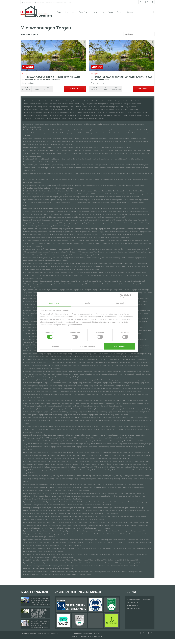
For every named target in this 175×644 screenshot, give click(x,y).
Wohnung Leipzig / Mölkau (54, 438)
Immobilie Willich (65, 560)
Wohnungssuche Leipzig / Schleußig (50, 479)
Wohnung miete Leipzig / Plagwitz (129, 461)
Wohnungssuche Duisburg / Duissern (58, 153)
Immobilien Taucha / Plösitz (107, 548)
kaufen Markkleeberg (134, 496)
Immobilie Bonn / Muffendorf (130, 133)
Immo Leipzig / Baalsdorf (31, 258)
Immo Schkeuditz (29, 516)
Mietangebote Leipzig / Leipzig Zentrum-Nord (60, 380)
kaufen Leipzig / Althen (69, 237)
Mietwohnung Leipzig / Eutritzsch (93, 281)
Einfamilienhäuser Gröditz (136, 191)
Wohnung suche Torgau (111, 554)
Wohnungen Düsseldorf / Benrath (104, 165)
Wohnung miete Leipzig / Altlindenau (139, 240)
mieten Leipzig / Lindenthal (121, 429)
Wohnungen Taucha (120, 540)
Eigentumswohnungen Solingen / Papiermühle (37, 531)
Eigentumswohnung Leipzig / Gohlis (58, 290)
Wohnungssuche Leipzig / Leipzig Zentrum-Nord (107, 383)
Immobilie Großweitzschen (91, 185)
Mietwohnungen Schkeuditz (59, 516)
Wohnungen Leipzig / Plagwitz (108, 461)
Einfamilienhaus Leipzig (45, 226)
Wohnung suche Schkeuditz (126, 516)
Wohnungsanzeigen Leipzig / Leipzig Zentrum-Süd (134, 403)
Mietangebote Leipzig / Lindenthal (50, 426)
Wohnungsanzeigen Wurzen (57, 566)
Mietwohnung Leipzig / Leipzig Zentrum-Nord (118, 380)
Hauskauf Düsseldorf (120, 159)
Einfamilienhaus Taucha (57, 545)
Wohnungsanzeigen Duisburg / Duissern (82, 153)
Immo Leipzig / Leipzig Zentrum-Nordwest (36, 389)
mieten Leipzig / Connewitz (121, 275)
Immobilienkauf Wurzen (131, 566)
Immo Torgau (27, 554)
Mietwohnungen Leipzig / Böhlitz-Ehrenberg (84, 264)
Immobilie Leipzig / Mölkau (87, 438)
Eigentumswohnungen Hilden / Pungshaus (36, 200)
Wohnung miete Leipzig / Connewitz (137, 272)
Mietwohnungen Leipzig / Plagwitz (68, 461)
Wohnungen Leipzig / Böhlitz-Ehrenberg (136, 264)
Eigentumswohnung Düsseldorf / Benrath (63, 165)
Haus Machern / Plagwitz (47, 487)
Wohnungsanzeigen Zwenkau (32, 575)
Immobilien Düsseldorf (106, 159)
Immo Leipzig (64, 220)
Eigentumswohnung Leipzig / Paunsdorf (62, 452)
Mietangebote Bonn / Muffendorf (49, 130)
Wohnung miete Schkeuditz (109, 516)
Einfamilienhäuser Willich (131, 560)
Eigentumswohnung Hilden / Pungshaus (62, 200)
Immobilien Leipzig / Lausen (130, 357)
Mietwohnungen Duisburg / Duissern (73, 150)
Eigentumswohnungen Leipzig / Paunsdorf (36, 452)
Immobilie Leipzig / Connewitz (139, 275)
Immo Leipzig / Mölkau (78, 435)
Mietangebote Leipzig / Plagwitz (48, 461)
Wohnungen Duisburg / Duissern (117, 150)
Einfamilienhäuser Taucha (73, 545)
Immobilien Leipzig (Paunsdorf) (120, 232)
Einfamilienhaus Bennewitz (136, 124)
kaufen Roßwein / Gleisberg (109, 511)
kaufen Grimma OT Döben (88, 174)
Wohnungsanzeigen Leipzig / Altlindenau (82, 243)
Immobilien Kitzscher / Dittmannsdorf (140, 214)
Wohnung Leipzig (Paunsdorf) (65, 232)
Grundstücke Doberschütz (31, 147)
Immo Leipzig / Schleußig (31, 476)
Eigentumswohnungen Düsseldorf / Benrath (36, 165)
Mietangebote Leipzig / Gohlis (93, 290)
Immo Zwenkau (28, 572)
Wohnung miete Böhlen (96, 142)
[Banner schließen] (134, 296)
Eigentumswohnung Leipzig (51, 220)
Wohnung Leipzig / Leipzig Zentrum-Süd (35, 406)
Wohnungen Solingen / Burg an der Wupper (126, 522)
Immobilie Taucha (134, 543)
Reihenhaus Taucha (133, 540)
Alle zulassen (120, 346)
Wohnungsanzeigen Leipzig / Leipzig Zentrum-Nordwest (40, 394)
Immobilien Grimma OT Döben (125, 174)
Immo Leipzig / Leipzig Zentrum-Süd (34, 400)
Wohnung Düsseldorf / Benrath (72, 168)
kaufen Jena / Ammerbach (82, 211)
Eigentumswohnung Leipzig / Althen (58, 235)
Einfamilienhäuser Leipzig (61, 226)
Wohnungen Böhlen (82, 142)
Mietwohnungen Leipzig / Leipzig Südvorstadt (37, 362)
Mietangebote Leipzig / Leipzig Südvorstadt (135, 359)
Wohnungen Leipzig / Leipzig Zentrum (131, 371)
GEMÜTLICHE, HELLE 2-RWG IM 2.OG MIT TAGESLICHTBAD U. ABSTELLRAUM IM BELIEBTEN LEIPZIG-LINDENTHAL (39, 615)
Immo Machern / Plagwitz (31, 487)
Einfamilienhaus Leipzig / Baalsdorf (34, 261)
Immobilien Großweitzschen (109, 185)
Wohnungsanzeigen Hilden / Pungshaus (43, 203)
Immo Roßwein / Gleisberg (57, 511)
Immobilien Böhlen (67, 144)
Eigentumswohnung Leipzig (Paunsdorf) (61, 229)
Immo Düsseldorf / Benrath (85, 165)
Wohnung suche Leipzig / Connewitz (34, 275)
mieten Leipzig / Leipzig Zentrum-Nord (65, 386)
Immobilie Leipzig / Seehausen (114, 484)
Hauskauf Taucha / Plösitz (124, 548)
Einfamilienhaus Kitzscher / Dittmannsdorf (84, 217)
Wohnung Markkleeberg (119, 496)
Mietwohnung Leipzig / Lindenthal (94, 426)
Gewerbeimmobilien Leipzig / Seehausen (36, 484)
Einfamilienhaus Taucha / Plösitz (33, 551)
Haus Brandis (37, 139)
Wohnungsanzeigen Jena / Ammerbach (43, 211)
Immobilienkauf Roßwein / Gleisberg (60, 514)
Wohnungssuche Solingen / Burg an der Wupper (57, 525)
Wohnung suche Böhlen (112, 142)
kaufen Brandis (57, 139)
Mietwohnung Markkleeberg (127, 493)
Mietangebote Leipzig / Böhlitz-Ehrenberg (57, 264)
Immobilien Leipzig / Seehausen (134, 484)
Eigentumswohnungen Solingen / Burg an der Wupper (40, 522)
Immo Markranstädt (74, 502)
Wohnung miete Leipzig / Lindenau (133, 418)
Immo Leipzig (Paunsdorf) (82, 229)
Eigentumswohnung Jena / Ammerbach (61, 208)
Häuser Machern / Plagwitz (63, 487)
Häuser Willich (45, 560)
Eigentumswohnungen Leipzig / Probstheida (36, 467)
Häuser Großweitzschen (59, 185)
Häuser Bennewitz (51, 124)
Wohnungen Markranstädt (89, 502)
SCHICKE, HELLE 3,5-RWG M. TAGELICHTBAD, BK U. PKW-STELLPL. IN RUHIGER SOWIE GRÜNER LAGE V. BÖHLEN (40, 603)
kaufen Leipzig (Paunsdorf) (82, 232)
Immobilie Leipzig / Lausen (113, 357)
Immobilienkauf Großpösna (122, 179)
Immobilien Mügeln (80, 508)
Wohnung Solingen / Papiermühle (86, 534)
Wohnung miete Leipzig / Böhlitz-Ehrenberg (36, 267)
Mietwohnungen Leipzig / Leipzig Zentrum (81, 371)
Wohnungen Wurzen (122, 563)
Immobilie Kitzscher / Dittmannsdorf (117, 214)
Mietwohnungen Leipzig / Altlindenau (73, 240)
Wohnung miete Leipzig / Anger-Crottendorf (36, 252)
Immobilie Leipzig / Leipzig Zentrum (50, 377)
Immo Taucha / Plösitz (30, 548)
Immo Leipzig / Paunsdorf (82, 452)
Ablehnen (55, 346)
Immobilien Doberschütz (105, 147)
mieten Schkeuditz (70, 519)
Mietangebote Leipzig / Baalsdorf (49, 258)
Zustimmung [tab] (54, 303)
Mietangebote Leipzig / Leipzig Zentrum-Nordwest (65, 389)
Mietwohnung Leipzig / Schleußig (92, 476)
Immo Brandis (28, 139)
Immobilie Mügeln (68, 508)
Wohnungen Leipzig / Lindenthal (115, 426)
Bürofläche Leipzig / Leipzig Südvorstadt (57, 359)
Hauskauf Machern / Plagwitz (136, 487)
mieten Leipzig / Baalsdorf (100, 258)
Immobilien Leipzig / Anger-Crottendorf (89, 255)
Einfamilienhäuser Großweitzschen (65, 188)
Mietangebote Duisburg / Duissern (51, 150)
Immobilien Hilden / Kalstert (130, 197)
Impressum (78, 633)
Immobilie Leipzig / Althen (85, 237)
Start (59, 12)
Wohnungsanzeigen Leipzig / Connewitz (81, 275)
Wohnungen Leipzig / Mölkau (94, 435)
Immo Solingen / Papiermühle (88, 531)
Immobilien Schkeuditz (97, 519)
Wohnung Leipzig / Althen (53, 237)
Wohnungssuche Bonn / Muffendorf (50, 133)
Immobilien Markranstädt (84, 505)
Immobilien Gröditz (80, 191)
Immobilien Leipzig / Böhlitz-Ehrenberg (87, 269)
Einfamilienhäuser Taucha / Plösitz (54, 551)
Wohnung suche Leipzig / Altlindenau (34, 243)
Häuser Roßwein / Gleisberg (91, 511)
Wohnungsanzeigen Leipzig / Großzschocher (37, 304)
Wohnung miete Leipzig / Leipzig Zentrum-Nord (47, 383)
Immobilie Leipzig (132, 223)
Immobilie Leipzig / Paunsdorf (79, 458)
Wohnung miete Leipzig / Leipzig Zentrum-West (47, 412)
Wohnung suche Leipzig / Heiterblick (34, 322)
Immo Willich (27, 560)
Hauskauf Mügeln (92, 508)
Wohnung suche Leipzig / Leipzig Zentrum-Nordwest (93, 391)
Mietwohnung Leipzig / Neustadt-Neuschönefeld (125, 441)
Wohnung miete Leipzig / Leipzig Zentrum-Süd (46, 403)
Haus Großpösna (40, 179)
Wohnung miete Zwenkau (103, 572)
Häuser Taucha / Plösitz (59, 548)
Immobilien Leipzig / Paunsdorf (98, 458)
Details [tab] (87, 303)
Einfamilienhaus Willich (115, 560)
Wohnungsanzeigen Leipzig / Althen (34, 237)
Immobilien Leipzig (144, 223)
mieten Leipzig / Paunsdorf (61, 458)
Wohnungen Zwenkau (87, 572)
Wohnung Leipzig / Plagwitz (87, 464)
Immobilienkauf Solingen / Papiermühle (44, 537)
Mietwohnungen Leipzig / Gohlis (112, 290)
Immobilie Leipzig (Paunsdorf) (100, 232)
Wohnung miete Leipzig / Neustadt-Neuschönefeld (60, 444)
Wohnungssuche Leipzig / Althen (132, 235)
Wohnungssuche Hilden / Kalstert (39, 197)
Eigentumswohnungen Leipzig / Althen (35, 235)
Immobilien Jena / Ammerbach (118, 211)
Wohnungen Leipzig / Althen (93, 235)
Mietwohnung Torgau (68, 554)
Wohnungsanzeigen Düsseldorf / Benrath (49, 168)
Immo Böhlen (27, 142)
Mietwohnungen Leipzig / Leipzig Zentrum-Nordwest (96, 389)
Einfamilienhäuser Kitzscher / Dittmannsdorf (111, 217)
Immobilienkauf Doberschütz (122, 147)
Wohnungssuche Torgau (127, 554)
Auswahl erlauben (87, 346)
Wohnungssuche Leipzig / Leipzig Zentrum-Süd (104, 403)
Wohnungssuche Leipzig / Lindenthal (57, 429)
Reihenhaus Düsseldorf (42, 159)
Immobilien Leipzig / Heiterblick (33, 325)
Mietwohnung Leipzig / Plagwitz (89, 461)
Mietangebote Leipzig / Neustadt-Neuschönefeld (63, 441)
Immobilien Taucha (146, 543)
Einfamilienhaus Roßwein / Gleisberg (83, 514)
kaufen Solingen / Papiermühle (107, 534)
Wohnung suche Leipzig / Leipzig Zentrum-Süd (75, 403)
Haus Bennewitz (39, 124)
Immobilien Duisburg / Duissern (33, 156)
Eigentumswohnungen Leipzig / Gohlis (35, 290)
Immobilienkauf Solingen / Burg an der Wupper (96, 528)
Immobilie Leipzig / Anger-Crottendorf (65, 255)
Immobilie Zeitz (44, 569)
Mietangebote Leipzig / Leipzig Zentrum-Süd (59, 400)
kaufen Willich (54, 560)
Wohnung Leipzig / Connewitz (103, 275)
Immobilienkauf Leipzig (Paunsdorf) (141, 232)
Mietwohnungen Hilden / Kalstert (67, 194)
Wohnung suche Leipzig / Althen (112, 235)
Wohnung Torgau (34, 557)
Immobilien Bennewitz (89, 124)
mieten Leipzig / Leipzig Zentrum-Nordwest (100, 394)
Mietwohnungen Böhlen (54, 142)
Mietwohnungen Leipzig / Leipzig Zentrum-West (89, 409)
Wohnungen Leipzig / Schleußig (113, 476)
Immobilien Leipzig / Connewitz (33, 278)
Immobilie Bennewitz (75, 124)
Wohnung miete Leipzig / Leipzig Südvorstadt (118, 362)
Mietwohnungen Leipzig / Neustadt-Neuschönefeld (94, 441)
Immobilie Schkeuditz (83, 519)
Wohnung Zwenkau (48, 575)
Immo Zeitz (27, 569)
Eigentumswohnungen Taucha (32, 540)
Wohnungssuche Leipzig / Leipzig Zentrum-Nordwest (126, 391)
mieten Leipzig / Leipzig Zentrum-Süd (60, 406)
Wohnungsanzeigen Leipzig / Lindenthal (81, 429)
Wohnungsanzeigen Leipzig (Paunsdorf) (43, 232)
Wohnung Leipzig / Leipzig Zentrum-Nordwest (72, 394)
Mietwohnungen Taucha (91, 540)
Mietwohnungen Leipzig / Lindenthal (72, 426)
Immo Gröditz (27, 191)
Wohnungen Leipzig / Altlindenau (117, 240)
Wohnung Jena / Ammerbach (65, 211)
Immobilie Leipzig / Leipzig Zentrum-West (89, 415)
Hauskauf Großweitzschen (126, 185)
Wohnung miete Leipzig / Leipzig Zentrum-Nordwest (61, 391)
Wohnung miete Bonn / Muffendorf (134, 130)
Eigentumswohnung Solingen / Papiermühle (65, 531)
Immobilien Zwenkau (85, 575)
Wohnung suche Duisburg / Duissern (34, 153)
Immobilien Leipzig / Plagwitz (139, 464)
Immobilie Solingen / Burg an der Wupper (41, 528)
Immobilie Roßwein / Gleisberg (127, 511)
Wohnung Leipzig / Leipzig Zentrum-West (39, 415)
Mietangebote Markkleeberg (90, 493)
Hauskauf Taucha (29, 545)
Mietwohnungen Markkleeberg (108, 493)
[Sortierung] (139, 34)
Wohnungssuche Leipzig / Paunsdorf (107, 455)
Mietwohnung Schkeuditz (76, 516)
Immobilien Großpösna (92, 179)
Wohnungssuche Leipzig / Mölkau (135, 435)
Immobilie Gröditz (67, 191)
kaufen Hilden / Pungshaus (83, 203)
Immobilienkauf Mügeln (105, 508)
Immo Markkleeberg (74, 493)
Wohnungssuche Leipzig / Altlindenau (58, 243)
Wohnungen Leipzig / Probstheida (105, 467)
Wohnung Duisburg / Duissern (104, 153)
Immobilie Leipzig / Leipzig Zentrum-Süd (84, 406)
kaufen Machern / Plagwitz (81, 487)
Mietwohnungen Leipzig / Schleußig (71, 476)
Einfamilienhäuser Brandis (138, 139)
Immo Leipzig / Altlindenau (31, 240)
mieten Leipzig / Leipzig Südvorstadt (126, 365)
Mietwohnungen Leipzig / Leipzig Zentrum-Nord (89, 380)
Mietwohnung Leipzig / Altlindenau (96, 240)
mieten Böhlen (44, 144)
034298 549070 (28, 2)
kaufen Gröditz (56, 191)
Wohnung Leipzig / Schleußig (95, 479)
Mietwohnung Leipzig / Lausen (87, 354)
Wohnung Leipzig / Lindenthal (103, 429)
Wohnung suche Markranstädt (107, 502)
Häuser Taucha (103, 543)
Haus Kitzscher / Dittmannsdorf (53, 214)
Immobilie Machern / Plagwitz (98, 487)
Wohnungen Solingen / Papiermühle (109, 531)
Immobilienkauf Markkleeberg (73, 499)
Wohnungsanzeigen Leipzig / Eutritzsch (80, 284)
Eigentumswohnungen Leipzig (32, 220)
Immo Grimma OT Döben (71, 174)
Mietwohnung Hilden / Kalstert (87, 194)
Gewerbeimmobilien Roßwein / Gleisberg (36, 511)
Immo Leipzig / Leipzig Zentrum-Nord (34, 380)
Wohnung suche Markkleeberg (61, 496)
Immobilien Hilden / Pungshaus (120, 203)
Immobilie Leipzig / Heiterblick (140, 322)
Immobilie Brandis (68, 139)
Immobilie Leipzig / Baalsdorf (118, 258)
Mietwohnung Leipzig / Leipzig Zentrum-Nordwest (128, 389)
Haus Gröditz (37, 191)
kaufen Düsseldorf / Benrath (91, 168)
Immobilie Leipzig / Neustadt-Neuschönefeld (111, 447)
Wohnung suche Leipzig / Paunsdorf (84, 455)
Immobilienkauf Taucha (42, 545)
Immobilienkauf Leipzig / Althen (120, 237)
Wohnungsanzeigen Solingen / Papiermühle (62, 534)
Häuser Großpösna (52, 179)
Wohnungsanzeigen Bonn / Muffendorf (73, 133)
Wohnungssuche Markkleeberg (80, 496)
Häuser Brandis (47, 139)
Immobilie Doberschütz (89, 147)
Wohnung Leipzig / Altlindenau (105, 243)
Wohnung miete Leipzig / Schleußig (134, 476)
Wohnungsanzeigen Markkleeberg (101, 496)
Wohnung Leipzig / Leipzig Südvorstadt (102, 365)
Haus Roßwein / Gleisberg (74, 511)
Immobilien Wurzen (117, 566)
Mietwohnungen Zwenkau (57, 572)
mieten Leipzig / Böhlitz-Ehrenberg (41, 269)
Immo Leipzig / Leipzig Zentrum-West (34, 409)
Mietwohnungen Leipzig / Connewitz (72, 272)
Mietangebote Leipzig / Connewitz (50, 272)
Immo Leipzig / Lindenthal (31, 426)
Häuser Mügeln (46, 508)
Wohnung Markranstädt (39, 505)
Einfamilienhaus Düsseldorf (32, 162)
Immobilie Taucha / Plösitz (90, 548)
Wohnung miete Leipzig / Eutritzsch (135, 281)
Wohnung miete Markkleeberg (41, 496)
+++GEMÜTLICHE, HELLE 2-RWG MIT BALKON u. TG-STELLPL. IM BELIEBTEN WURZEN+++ (40, 624)
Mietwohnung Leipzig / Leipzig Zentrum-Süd (116, 400)
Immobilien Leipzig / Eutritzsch (32, 287)
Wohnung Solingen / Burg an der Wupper (117, 525)
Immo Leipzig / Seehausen (57, 484)
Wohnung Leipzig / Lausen (80, 357)
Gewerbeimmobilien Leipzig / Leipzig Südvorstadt (85, 359)
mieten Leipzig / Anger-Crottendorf (42, 255)
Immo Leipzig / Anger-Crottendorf (33, 249)
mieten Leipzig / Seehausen (96, 484)
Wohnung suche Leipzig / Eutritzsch (34, 284)
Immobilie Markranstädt (68, 505)
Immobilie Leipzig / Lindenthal (140, 429)
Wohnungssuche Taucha (51, 543)
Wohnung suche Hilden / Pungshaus (123, 200)
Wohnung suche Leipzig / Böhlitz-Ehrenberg (64, 267)
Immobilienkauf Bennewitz (119, 124)
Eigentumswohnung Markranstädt (56, 502)
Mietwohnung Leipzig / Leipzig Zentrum (106, 371)
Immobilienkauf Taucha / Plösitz (142, 548)
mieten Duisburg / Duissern (123, 153)
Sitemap (97, 633)
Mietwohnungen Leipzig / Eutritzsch (71, 281)
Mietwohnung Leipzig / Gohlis (132, 290)
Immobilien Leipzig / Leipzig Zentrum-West (116, 415)
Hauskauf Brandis (93, 139)
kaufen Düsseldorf (79, 159)
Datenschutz (88, 633)
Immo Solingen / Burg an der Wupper (100, 522)
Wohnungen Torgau (82, 554)
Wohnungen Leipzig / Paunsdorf (40, 455)
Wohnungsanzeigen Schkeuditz (40, 519)
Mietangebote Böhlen (39, 142)
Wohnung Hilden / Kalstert (81, 197)
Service (120, 12)
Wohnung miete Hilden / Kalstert (126, 194)
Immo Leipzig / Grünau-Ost (31, 310)
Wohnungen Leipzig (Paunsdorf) (100, 229)
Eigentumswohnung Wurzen (51, 563)
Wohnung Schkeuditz (57, 519)
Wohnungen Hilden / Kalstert (106, 194)
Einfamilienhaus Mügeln (121, 508)
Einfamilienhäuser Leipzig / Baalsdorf (56, 261)
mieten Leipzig (121, 223)
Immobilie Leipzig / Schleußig (130, 479)
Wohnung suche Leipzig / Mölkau (114, 435)
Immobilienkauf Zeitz (67, 569)
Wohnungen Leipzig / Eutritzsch (113, 281)
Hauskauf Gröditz (92, 191)
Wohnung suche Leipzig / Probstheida (127, 467)
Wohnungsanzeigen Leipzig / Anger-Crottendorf (120, 252)
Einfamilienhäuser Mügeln (137, 508)
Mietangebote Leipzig (76, 220)
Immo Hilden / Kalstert (30, 194)
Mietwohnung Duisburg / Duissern (96, 150)
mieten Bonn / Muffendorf (113, 133)
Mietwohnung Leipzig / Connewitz (94, 272)
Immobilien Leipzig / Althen (102, 237)
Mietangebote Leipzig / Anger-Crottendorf (57, 249)
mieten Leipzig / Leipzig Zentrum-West (64, 415)
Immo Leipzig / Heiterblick (31, 319)
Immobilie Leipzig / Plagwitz (121, 464)
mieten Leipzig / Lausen (97, 357)
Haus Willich (36, 560)
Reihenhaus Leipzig (131, 220)
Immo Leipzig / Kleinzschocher (32, 345)
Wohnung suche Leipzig (35, 223)
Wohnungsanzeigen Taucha (68, 543)
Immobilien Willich (76, 560)
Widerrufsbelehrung (79, 636)
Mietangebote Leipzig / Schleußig (49, 476)
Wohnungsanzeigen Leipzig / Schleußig (73, 479)
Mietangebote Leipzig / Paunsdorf (101, 452)
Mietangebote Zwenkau (41, 572)
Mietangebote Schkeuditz (42, 516)
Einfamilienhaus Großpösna (140, 179)
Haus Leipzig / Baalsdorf (67, 258)
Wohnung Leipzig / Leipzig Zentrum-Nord (40, 386)
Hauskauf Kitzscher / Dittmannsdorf (34, 217)
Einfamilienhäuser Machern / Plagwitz (79, 490)
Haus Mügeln (37, 508)
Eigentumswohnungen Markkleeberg (34, 493)
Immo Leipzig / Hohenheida (32, 328)
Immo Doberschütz (62, 147)
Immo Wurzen (65, 563)
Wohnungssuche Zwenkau (136, 572)
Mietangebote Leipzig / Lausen (47, 354)
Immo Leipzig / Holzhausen (31, 339)
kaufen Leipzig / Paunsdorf (44, 458)
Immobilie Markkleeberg (40, 499)
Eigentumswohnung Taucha (51, 540)
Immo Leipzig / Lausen (30, 354)
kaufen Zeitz (35, 569)
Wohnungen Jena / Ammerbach (99, 208)
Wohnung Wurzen (72, 566)
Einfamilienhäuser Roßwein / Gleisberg (106, 514)
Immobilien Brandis (80, 139)
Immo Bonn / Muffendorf (31, 130)
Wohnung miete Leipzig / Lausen (126, 354)
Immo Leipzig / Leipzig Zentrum (33, 371)
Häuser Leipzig (101, 223)
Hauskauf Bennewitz (103, 124)
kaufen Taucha (113, 543)
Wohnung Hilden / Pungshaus (65, 203)
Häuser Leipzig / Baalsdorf (83, 258)
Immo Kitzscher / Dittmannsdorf (33, 214)
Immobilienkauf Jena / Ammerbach (139, 211)
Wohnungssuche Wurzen (40, 566)
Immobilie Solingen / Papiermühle (127, 534)
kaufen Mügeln (57, 508)
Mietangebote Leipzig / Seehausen (76, 484)
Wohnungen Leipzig (118, 220)
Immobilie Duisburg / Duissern (141, 153)
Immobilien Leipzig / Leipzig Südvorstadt (48, 368)
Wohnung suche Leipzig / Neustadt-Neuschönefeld (91, 444)
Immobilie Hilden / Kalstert (113, 197)
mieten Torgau (44, 557)
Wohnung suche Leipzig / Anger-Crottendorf (64, 252)
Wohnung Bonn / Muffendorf (95, 133)
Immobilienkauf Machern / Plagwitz (34, 490)
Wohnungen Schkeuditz (92, 516)
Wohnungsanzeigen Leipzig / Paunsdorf (131, 455)
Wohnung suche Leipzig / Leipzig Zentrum (55, 374)
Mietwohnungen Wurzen (92, 563)
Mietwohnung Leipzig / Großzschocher (35, 301)
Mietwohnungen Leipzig (90, 220)
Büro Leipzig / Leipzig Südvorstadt (33, 359)
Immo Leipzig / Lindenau (31, 418)
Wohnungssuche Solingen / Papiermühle (35, 534)
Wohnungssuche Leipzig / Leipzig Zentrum (82, 374)
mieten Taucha (123, 543)
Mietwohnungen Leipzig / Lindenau (70, 418)
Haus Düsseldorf (55, 159)
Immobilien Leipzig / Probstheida (130, 470)
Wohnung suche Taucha (36, 543)
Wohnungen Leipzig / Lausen (106, 354)
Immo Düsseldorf (29, 159)
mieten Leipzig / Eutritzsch (119, 284)
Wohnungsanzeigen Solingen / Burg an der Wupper (88, 525)
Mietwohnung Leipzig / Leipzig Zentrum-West (118, 409)
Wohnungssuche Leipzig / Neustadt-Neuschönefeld (123, 444)
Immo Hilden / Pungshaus (83, 200)
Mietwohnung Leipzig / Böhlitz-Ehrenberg (110, 264)
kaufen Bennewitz (63, 124)
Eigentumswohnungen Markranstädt (34, 502)
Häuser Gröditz (46, 191)
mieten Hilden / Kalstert (97, 197)
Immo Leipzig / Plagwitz (30, 461)
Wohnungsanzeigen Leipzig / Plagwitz (67, 464)
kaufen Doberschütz (75, 147)
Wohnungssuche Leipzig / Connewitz (57, 275)
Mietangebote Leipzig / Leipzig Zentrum (55, 371)
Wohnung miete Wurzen (136, 563)
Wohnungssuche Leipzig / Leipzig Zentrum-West (106, 412)
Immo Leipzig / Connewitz (31, 272)
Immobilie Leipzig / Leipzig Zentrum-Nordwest (127, 394)
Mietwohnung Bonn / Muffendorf (93, 130)
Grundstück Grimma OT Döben (53, 174)
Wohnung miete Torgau (96, 554)
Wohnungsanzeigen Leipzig (67, 223)
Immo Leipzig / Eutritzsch (31, 281)
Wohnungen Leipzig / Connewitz (115, 272)
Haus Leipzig (92, 223)
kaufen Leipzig (111, 223)
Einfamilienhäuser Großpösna (32, 182)
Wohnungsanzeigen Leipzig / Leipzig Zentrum (109, 374)
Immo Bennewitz (28, 124)
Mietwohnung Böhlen (69, 142)
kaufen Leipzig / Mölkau (70, 438)
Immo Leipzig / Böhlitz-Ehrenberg (33, 264)
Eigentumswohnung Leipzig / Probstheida (63, 467)
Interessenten (98, 12)
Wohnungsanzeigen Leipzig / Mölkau (34, 438)
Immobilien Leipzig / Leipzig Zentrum (73, 377)
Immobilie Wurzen (105, 566)
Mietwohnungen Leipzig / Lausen (67, 354)
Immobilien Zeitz (55, 569)
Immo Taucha (64, 540)
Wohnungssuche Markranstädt (126, 502)
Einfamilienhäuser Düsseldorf (50, 162)
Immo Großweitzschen (30, 185)
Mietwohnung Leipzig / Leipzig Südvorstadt (65, 362)
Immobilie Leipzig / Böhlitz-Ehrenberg (63, 269)
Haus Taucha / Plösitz (44, 548)
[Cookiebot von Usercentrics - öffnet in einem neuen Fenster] (121, 296)
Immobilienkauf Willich (101, 560)
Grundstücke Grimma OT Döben (33, 174)
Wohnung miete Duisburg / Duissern (139, 150)
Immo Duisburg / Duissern (31, 150)
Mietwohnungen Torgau (54, 554)
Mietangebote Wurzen (77, 563)
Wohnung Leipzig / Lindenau (94, 421)
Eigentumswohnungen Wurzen (33, 563)
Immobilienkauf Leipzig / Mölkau (123, 438)
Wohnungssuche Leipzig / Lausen (38, 357)
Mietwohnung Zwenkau (73, 572)
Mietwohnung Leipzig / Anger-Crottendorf (111, 249)
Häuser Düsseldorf (67, 159)
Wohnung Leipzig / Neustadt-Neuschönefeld (58, 447)
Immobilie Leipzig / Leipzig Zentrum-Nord (90, 386)
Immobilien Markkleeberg (56, 499)
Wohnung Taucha (83, 543)
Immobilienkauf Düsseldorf (136, 159)
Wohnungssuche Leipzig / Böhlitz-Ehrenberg (91, 267)
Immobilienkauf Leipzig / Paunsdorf (119, 458)
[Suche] (155, 14)
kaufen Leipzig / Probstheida (91, 470)
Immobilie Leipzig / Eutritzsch (137, 284)
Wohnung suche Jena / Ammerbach (120, 208)
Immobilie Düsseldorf (92, 159)
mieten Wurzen (94, 566)
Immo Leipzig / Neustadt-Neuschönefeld (35, 441)
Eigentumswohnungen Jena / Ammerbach (36, 208)
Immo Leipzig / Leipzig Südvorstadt (111, 359)
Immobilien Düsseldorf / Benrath (130, 168)
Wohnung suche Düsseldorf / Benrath (127, 165)
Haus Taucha (93, 543)
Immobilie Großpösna (78, 179)
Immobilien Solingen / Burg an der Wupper (68, 528)
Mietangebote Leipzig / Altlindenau (51, 240)
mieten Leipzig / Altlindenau (123, 243)
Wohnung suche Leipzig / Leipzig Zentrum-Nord (77, 383)
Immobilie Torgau (55, 557)
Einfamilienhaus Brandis (122, 139)
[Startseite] (36, 12)
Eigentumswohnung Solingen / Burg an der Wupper (72, 522)
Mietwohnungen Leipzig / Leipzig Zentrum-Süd (88, 400)
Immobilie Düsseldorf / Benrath (110, 168)
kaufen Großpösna (65, 179)
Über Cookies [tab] (121, 303)
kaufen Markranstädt (54, 505)
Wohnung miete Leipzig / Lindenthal (137, 426)
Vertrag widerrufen (95, 636)
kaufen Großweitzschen (75, 185)
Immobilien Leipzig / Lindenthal (33, 432)
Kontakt (130, 12)
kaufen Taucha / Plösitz (74, 548)
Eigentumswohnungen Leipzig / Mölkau (35, 435)
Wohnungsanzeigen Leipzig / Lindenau (73, 421)
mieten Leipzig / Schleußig (112, 479)
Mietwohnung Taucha (106, 540)
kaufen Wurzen (83, 566)
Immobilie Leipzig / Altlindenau (142, 243)
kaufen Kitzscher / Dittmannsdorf (95, 214)
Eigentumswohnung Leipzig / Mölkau (59, 435)
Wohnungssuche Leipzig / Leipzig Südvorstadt (45, 365)
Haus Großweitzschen (45, 185)
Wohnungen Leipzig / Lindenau (112, 418)
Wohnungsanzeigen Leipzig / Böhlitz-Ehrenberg (120, 267)
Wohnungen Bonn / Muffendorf (113, 130)
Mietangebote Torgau (39, 554)
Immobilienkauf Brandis (106, 139)
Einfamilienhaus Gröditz (120, 191)
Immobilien (70, 12)
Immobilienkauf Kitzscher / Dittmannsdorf (58, 217)
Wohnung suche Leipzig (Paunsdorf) (122, 229)
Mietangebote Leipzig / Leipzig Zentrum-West (60, 409)
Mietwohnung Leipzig (105, 220)
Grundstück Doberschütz (48, 147)
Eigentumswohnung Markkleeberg (57, 493)
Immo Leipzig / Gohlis (76, 290)
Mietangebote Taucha (76, 540)
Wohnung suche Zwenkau (119, 572)
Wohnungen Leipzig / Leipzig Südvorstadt (91, 362)
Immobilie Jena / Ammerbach (100, 211)
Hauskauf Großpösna (107, 179)
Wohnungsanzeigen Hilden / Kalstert (61, 197)
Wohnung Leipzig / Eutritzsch (102, 284)
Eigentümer (84, 12)
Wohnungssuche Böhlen (127, 142)
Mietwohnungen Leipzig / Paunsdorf (123, 452)
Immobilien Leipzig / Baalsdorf (136, 258)
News (110, 12)
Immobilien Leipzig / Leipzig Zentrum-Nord (116, 386)
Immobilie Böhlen (55, 144)
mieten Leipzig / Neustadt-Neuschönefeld (85, 447)
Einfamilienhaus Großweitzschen (44, 188)
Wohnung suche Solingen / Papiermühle (133, 531)
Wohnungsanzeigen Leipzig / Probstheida (49, 470)
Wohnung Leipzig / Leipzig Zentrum (135, 374)
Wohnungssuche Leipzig (51, 223)
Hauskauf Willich (88, 560)
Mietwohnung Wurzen (108, 563)
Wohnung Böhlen (34, 144)
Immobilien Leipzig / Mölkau (104, 438)
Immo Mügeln (27, 508)
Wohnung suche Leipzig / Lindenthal (34, 429)
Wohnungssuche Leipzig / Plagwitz (45, 464)
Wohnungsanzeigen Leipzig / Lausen (61, 357)
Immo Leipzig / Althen (76, 235)
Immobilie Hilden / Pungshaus (101, 203)
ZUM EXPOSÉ (74, 89)
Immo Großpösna (29, 179)
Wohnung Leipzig (82, 223)
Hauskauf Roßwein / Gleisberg (39, 514)
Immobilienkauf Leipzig (30, 226)
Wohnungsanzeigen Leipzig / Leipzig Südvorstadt (75, 365)
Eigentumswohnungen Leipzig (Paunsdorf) (36, 229)
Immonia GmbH (52, 633)
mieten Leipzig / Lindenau (111, 421)
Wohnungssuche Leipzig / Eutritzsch (57, 284)
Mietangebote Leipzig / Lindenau (49, 418)
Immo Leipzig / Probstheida (85, 467)
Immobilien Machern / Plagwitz (117, 487)
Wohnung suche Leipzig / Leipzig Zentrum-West (77, 412)
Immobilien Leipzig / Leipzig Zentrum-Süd (109, 406)
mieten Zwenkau (60, 575)
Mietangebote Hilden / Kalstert (47, 194)
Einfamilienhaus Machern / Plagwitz (56, 490)
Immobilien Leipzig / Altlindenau (33, 246)
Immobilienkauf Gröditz (105, 191)
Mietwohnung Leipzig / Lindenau (92, 418)
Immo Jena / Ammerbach (81, 208)
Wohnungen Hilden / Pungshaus (101, 200)
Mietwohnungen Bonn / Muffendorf (71, 130)
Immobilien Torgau (67, 557)
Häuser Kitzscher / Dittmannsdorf (74, 214)
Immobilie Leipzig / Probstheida (110, 470)
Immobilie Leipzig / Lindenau (129, 421)
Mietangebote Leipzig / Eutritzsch (49, 281)
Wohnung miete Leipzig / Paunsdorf (61, 455)
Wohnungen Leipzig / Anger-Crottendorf (136, 249)
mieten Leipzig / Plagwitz (104, 464)
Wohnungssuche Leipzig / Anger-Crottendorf (92, 252)
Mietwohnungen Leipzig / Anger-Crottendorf (84, 249)
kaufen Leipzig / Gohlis (140, 293)
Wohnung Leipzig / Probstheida (72, 470)
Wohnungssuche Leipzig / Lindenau (50, 421)
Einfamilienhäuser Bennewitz (32, 127)
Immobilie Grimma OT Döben (106, 174)
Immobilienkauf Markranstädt (102, 505)
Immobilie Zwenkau (72, 575)
